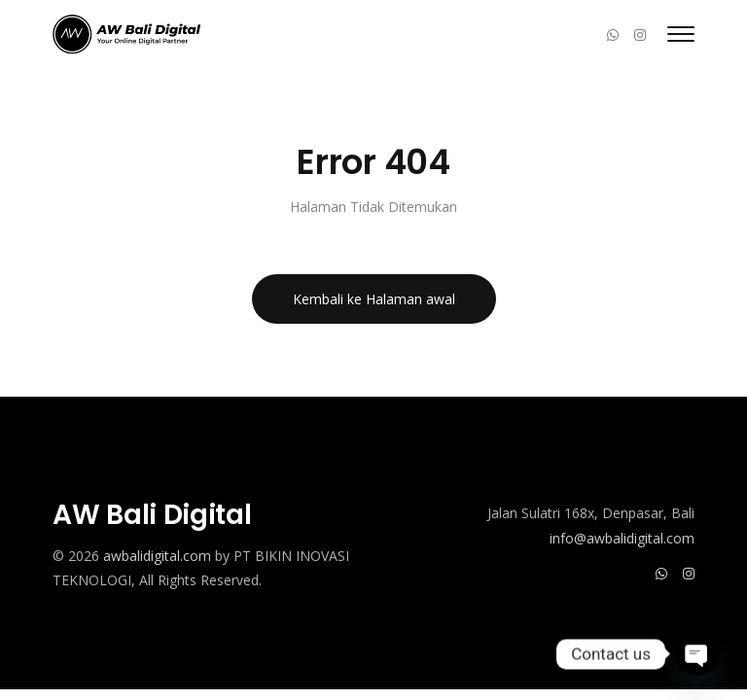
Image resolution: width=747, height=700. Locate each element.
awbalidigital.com (157, 556)
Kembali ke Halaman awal (374, 299)
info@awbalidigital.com (622, 538)
